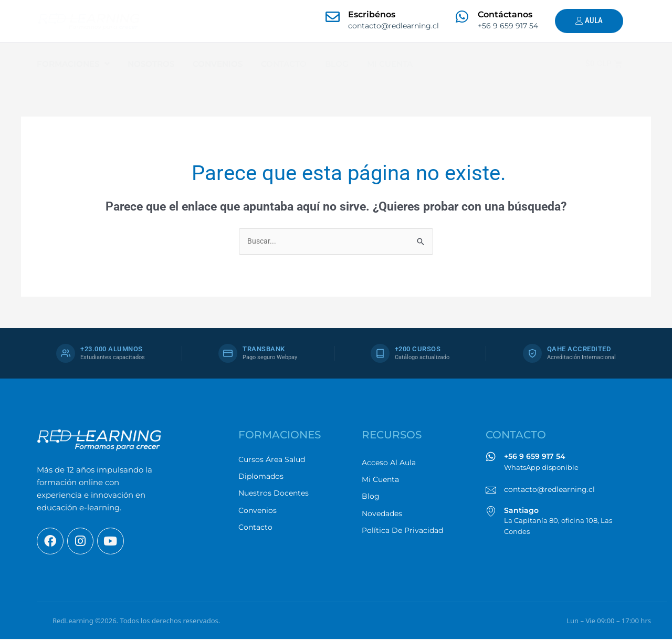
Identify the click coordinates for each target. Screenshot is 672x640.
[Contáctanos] (462, 17)
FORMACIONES (73, 64)
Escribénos (372, 14)
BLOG (337, 64)
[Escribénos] (333, 17)
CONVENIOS (218, 64)
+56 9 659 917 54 (535, 457)
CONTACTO (284, 64)
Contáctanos (505, 14)
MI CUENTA (390, 64)
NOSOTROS (151, 64)
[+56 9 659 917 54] (491, 457)
